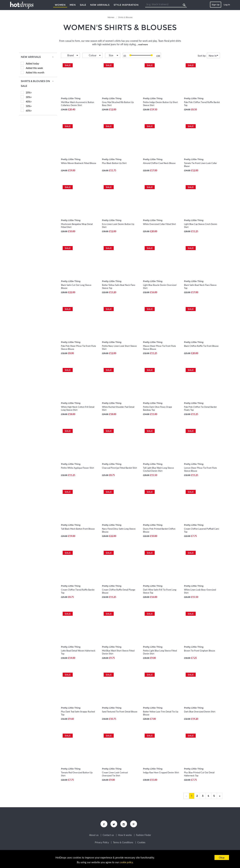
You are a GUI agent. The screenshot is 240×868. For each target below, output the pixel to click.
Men (73, 5)
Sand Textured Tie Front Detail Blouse (120, 712)
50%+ (29, 106)
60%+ (29, 111)
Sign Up (216, 5)
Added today (32, 64)
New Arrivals (100, 5)
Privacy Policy (102, 843)
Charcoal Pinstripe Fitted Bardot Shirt (119, 468)
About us (94, 836)
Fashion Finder (143, 836)
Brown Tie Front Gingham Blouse (199, 651)
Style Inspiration (126, 5)
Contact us (108, 836)
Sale (83, 5)
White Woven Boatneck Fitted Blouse (79, 163)
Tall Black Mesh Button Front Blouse (78, 529)
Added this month (35, 73)
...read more (142, 44)
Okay (222, 857)
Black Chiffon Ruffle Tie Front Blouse (201, 346)
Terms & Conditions (123, 843)
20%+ (29, 93)
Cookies (141, 843)
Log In (227, 5)
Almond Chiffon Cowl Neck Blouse (159, 163)
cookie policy (126, 862)
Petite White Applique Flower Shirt (77, 468)
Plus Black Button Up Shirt (114, 163)
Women (60, 5)
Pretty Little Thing (71, 98)
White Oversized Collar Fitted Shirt (159, 224)
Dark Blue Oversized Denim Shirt (200, 712)
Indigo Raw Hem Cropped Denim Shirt (161, 773)
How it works (125, 836)
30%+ (29, 97)
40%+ (29, 102)
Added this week (34, 68)
